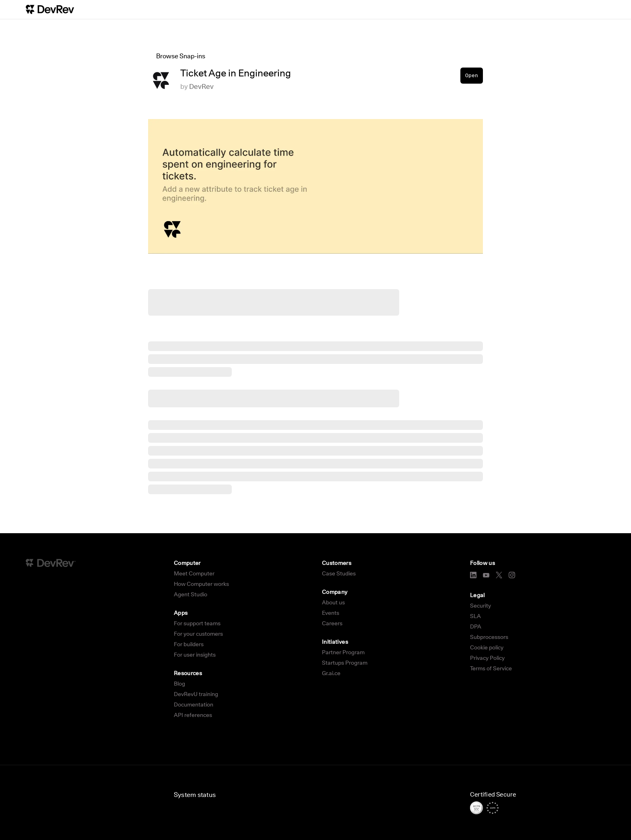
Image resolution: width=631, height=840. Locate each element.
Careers (332, 623)
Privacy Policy (487, 658)
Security (480, 606)
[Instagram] (512, 575)
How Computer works (201, 584)
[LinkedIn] (473, 575)
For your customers (198, 634)
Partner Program (343, 652)
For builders (189, 644)
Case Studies (339, 573)
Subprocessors (489, 637)
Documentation (194, 704)
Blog (179, 684)
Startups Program (345, 663)
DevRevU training (196, 694)
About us (333, 602)
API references (193, 715)
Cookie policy (487, 647)
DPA (476, 626)
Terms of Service (491, 668)
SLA (475, 616)
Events (331, 613)
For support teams (197, 623)
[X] (499, 575)
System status (195, 795)
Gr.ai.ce (331, 673)
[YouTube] (486, 575)
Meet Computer (194, 573)
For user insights (195, 655)
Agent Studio (191, 594)
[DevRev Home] (50, 9)
